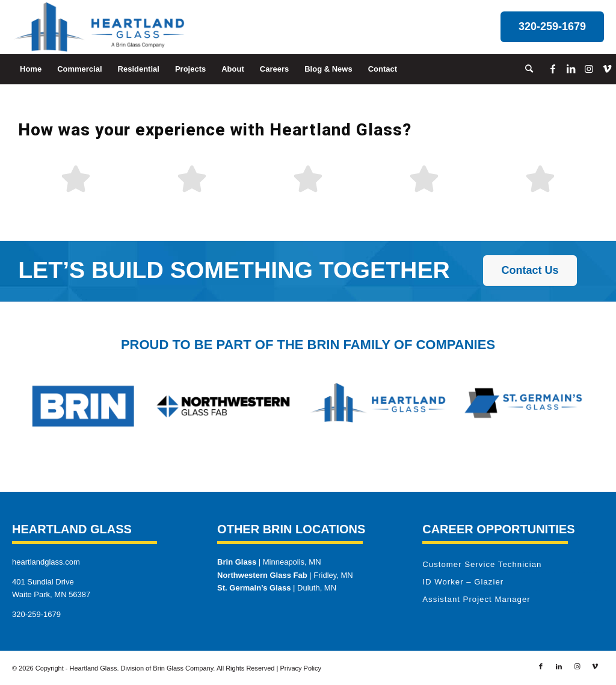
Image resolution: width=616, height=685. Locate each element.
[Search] (525, 69)
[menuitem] (31, 69)
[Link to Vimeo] (607, 69)
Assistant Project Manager (476, 599)
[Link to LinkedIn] (571, 69)
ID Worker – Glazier (463, 582)
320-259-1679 (36, 614)
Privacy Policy (300, 668)
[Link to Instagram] (589, 69)
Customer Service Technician (482, 564)
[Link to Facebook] (553, 69)
